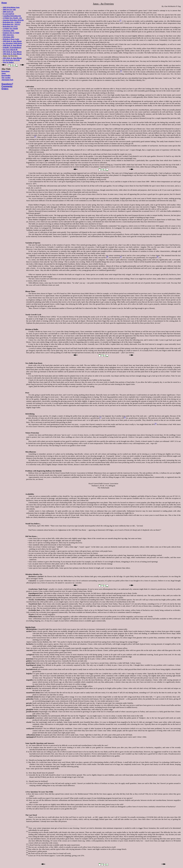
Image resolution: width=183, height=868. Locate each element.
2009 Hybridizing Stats (11, 7)
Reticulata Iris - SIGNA (12, 24)
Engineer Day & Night (11, 33)
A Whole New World (10, 28)
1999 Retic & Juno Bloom (12, 41)
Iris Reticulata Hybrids (11, 60)
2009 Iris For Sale (9, 9)
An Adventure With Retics (12, 43)
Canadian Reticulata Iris (12, 16)
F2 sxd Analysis (8, 14)
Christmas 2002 (9, 31)
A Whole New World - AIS (12, 18)
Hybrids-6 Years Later (11, 39)
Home (4, 3)
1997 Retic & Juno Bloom (12, 52)
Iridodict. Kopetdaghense (12, 47)
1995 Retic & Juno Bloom (12, 58)
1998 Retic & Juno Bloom (12, 45)
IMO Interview (8, 35)
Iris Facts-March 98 (10, 50)
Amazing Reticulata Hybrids (13, 20)
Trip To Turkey (8, 62)
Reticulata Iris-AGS (10, 26)
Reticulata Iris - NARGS (12, 22)
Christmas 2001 (9, 37)
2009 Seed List (8, 12)
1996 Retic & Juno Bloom (12, 54)
